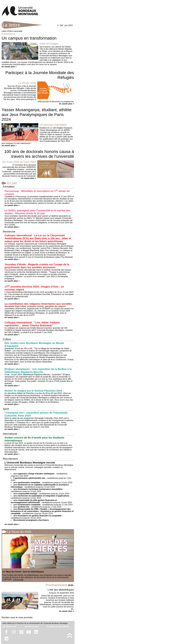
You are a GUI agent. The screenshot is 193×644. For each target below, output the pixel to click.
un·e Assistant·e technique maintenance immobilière (38, 489)
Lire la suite (18, 580)
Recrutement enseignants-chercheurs (31, 520)
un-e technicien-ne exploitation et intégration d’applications (41, 496)
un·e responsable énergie (25, 494)
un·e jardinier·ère (21, 507)
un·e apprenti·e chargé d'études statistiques (34, 474)
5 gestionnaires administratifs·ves (29, 478)
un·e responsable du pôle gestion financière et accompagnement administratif (34, 501)
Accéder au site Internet (58, 626)
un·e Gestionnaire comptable (27, 505)
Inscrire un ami (32, 626)
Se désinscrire (10, 626)
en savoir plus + (9, 67)
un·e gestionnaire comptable (27, 483)
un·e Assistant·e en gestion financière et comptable (37, 516)
